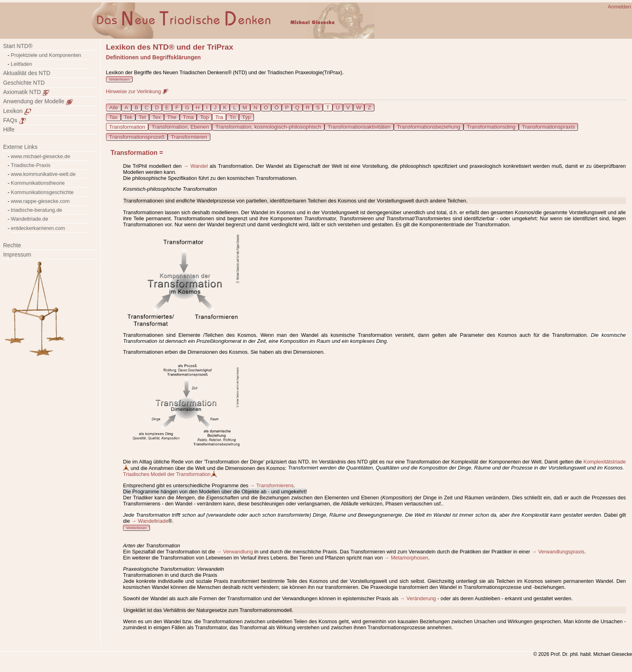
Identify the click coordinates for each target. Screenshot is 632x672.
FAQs (15, 120)
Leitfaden (22, 64)
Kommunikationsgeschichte (42, 192)
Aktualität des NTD (27, 73)
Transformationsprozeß (137, 137)
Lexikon (17, 111)
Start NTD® (18, 46)
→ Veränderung (418, 598)
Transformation (127, 127)
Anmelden (620, 7)
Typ (246, 117)
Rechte (12, 245)
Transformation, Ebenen (180, 127)
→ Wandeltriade (150, 521)
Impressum (22, 255)
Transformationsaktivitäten (359, 127)
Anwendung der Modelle (38, 101)
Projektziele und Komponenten (46, 55)
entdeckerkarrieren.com (38, 228)
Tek (128, 117)
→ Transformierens (272, 485)
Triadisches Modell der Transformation (170, 474)
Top (204, 117)
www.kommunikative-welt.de (43, 174)
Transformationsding (491, 127)
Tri (232, 117)
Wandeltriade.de (30, 219)
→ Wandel (195, 166)
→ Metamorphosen (406, 558)
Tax (113, 117)
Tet (142, 117)
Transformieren (189, 137)
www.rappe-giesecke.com (40, 201)
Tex (157, 117)
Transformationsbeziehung (429, 127)
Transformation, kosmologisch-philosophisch (268, 127)
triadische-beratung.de (36, 210)
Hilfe (9, 129)
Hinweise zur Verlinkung (137, 91)
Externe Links (20, 147)
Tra (219, 117)
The (172, 117)
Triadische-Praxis (31, 165)
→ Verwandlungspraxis (558, 552)
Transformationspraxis (548, 127)
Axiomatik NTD (27, 92)
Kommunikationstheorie (38, 183)
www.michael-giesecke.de (41, 156)
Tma (188, 117)
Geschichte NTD (24, 83)
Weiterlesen (119, 79)
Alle (114, 107)
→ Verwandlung (235, 552)
